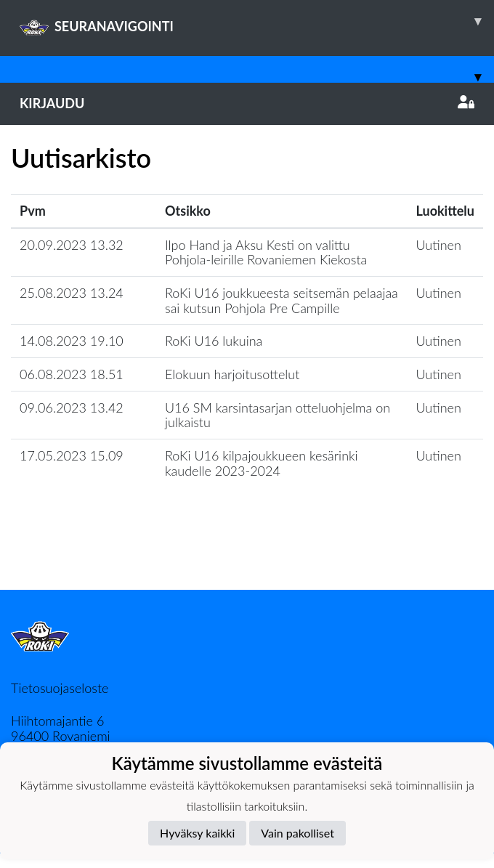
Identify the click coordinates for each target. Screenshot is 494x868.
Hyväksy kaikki (197, 833)
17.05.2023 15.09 (72, 455)
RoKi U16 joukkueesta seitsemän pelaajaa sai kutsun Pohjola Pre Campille (282, 300)
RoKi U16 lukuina (214, 341)
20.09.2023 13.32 (72, 245)
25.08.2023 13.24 (72, 293)
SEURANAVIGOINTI (257, 21)
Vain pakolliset (297, 833)
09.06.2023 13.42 (72, 407)
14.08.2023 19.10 (72, 341)
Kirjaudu (247, 103)
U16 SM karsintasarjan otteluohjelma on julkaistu (278, 415)
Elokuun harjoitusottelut (232, 374)
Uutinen (439, 245)
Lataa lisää (247, 558)
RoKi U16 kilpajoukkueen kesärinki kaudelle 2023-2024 (262, 463)
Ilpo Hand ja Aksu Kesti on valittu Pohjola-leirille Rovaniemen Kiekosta (266, 252)
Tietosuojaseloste (60, 688)
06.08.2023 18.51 (72, 374)
